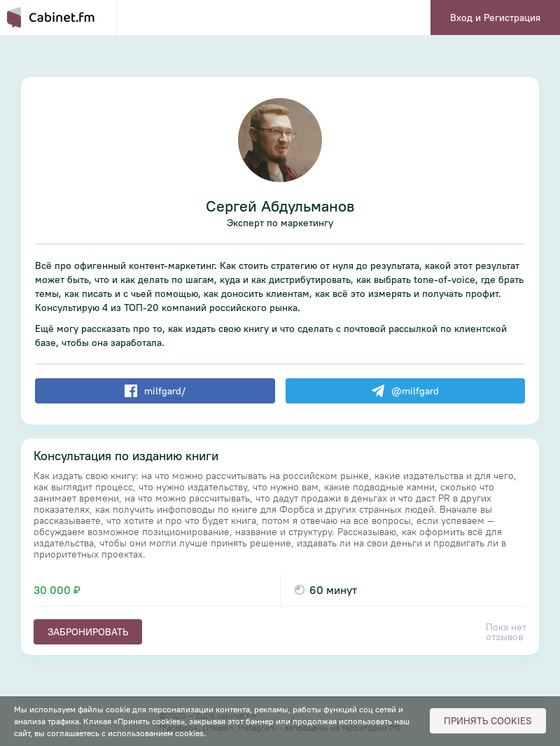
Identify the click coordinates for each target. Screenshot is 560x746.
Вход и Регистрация (495, 18)
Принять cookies (488, 721)
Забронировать (88, 632)
